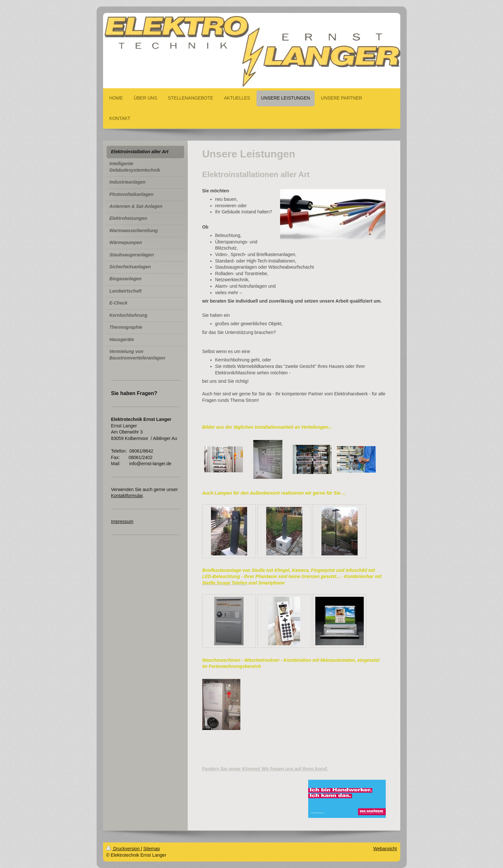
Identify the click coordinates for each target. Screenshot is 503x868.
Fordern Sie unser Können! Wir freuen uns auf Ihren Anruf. (265, 769)
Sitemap (152, 849)
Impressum (122, 521)
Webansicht (385, 849)
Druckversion (124, 849)
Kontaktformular (127, 496)
